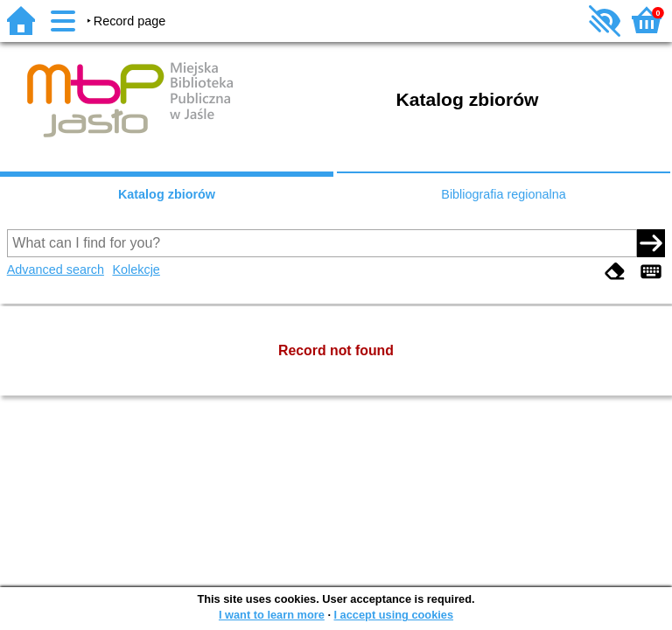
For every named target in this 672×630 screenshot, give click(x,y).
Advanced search (56, 269)
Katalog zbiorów (167, 194)
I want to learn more (272, 615)
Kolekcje (136, 269)
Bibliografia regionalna (503, 194)
